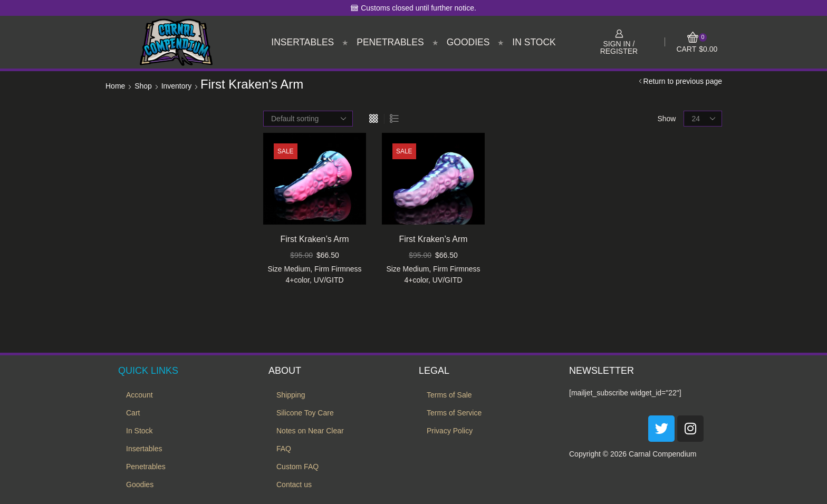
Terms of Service (454, 413)
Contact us (294, 484)
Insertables (302, 42)
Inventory (177, 86)
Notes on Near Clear (310, 431)
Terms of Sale (449, 395)
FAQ (284, 449)
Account (140, 395)
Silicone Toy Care (305, 413)
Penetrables (390, 42)
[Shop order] (308, 119)
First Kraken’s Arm (314, 239)
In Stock (534, 42)
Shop (143, 86)
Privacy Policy (450, 431)
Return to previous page (683, 81)
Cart (133, 413)
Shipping (291, 395)
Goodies (468, 42)
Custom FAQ (297, 467)
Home (115, 86)
